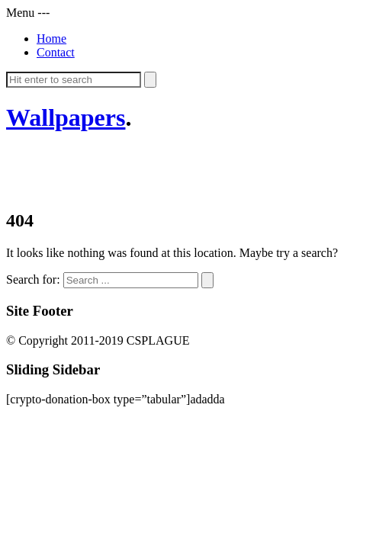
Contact (56, 52)
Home (51, 39)
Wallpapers (66, 117)
